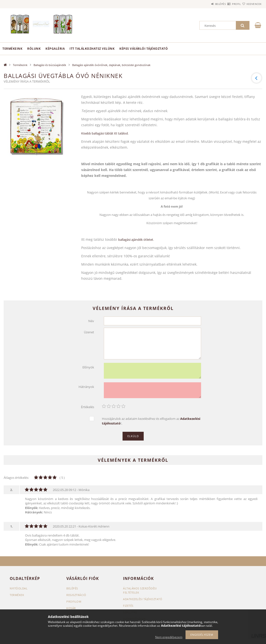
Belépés (206, 4)
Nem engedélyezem (169, 637)
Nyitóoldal (19, 588)
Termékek (17, 595)
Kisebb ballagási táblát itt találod (105, 133)
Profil (228, 4)
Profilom (74, 601)
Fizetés (128, 606)
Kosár (71, 608)
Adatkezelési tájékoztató (143, 599)
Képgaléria (55, 49)
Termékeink (12, 49)
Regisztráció (76, 595)
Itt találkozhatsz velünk (92, 49)
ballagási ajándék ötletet (136, 240)
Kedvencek (251, 4)
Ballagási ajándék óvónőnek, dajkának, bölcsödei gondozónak (111, 65)
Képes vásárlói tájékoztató (144, 49)
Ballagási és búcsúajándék (50, 65)
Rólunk (34, 49)
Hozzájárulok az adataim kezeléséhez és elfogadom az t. (151, 421)
